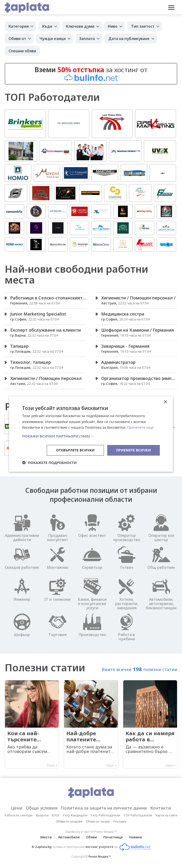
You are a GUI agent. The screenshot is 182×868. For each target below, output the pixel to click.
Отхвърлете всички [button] (75, 450)
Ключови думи (80, 26)
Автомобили (69, 837)
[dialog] (91, 434)
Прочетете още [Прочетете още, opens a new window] (140, 427)
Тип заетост (143, 26)
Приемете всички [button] (133, 450)
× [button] (165, 402)
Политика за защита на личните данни (104, 808)
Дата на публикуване (129, 39)
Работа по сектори (19, 815)
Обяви (91, 837)
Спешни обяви (22, 51)
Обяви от (17, 39)
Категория (19, 26)
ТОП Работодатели (52, 97)
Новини (136, 837)
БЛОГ (56, 815)
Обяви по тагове (98, 821)
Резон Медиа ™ (100, 857)
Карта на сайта (166, 815)
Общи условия (42, 808)
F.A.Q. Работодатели (105, 815)
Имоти (46, 837)
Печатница (113, 837)
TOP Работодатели (138, 815)
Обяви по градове (69, 821)
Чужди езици (53, 39)
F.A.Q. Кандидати (75, 815)
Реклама (120, 821)
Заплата (87, 39)
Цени (17, 808)
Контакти (161, 808)
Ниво (113, 26)
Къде (47, 26)
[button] (91, 436)
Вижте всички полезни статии (139, 669)
